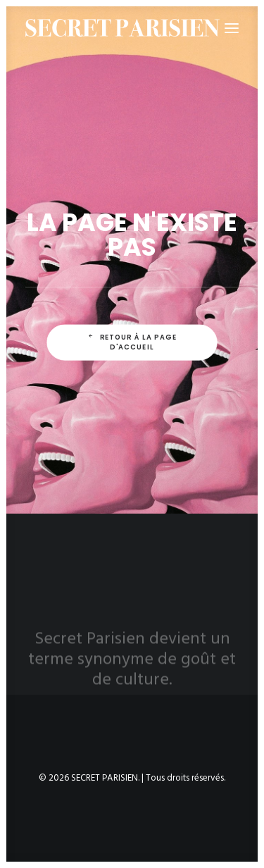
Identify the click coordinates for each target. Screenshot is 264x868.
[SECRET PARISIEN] (122, 28)
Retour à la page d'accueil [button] (133, 342)
